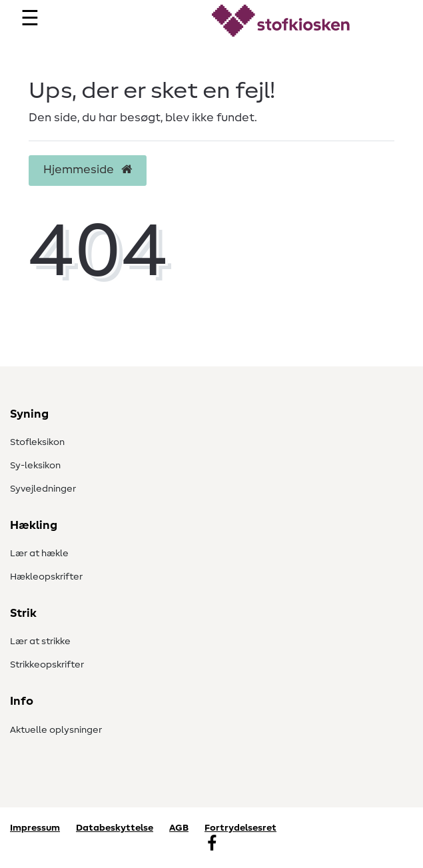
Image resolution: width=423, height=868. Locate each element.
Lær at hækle (39, 554)
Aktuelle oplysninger (56, 730)
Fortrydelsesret (240, 828)
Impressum (35, 828)
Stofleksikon (37, 442)
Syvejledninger (43, 489)
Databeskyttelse (115, 828)
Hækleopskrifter (46, 577)
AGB (179, 828)
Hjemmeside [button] (88, 170)
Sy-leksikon (35, 466)
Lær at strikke (40, 642)
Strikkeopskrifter (47, 665)
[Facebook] (212, 845)
